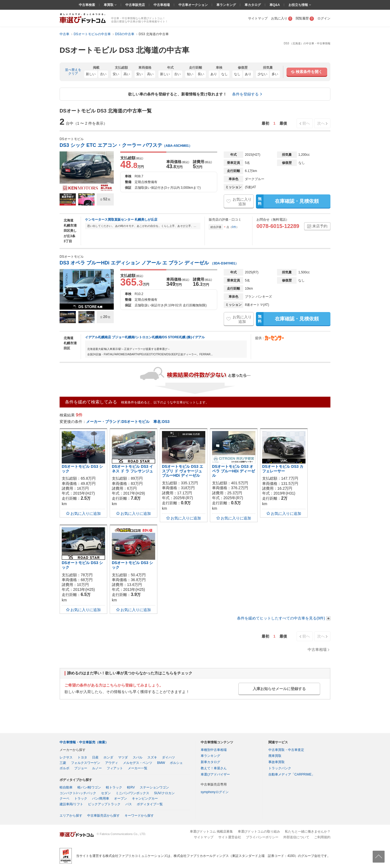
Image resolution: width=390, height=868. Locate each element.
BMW (161, 763)
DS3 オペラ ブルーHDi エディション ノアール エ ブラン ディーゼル (149, 263)
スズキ (152, 757)
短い (190, 74)
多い (275, 74)
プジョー (81, 768)
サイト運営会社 (230, 837)
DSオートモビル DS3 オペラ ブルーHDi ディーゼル (233, 471)
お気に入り (282, 18)
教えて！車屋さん (214, 768)
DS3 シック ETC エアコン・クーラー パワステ (126, 145)
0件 (234, 227)
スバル (138, 757)
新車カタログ (210, 762)
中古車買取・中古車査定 (286, 750)
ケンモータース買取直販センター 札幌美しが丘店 (121, 220)
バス (129, 804)
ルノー (97, 768)
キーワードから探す (139, 816)
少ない (262, 74)
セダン (106, 793)
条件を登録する (245, 94)
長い (201, 74)
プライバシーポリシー (262, 837)
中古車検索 (87, 5)
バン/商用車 (101, 799)
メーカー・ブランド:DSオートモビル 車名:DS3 (128, 422)
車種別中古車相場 (214, 750)
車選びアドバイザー (215, 774)
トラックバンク (280, 768)
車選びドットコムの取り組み (259, 831)
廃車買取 (275, 756)
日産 (95, 757)
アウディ (112, 763)
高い (127, 74)
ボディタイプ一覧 (150, 804)
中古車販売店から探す (103, 816)
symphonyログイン (215, 792)
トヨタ (82, 757)
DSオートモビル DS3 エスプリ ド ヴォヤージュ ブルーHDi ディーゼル (183, 471)
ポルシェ (176, 763)
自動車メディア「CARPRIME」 (292, 774)
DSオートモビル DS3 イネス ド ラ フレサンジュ (132, 469)
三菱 (63, 763)
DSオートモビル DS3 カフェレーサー (283, 469)
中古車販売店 (135, 5)
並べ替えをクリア (73, 72)
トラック (81, 799)
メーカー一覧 (138, 768)
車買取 (109, 5)
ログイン (324, 18)
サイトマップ (258, 18)
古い (103, 74)
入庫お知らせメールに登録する (279, 689)
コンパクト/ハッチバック (78, 793)
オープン (121, 799)
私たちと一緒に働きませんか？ (308, 831)
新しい (91, 74)
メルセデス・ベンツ (138, 763)
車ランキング (226, 5)
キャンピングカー (145, 799)
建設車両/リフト (71, 804)
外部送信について (296, 837)
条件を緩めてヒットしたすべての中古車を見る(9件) (281, 618)
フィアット (115, 768)
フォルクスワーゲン (86, 763)
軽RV (131, 787)
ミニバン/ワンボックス (132, 793)
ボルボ (64, 768)
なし (225, 74)
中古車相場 (162, 5)
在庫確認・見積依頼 (287, 201)
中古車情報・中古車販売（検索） (84, 742)
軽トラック (114, 787)
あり (214, 74)
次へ (321, 123)
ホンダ (108, 757)
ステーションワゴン (154, 787)
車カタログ (253, 5)
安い (116, 74)
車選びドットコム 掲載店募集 (211, 831)
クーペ (64, 799)
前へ (306, 123)
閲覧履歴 (305, 18)
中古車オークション (193, 5)
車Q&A (275, 5)
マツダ (123, 757)
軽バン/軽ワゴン (89, 787)
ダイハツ (168, 757)
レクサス (66, 757)
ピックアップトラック (104, 804)
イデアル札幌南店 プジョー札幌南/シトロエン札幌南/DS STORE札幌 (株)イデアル (145, 337)
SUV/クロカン (164, 793)
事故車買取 (277, 762)
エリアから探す (71, 816)
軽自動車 (66, 787)
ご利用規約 (322, 837)
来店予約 (320, 226)
